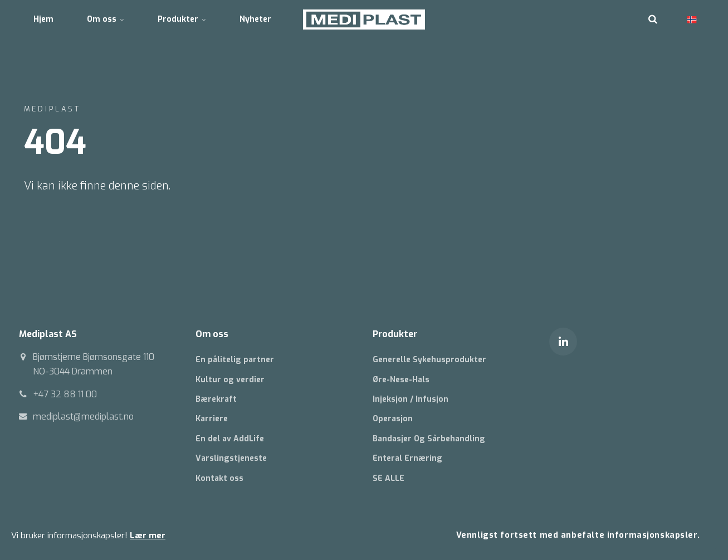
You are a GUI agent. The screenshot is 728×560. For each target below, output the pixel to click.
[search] (653, 20)
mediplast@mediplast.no (83, 417)
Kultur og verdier (230, 380)
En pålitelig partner (235, 360)
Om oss (106, 19)
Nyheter (255, 19)
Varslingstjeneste (231, 458)
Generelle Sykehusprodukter (429, 360)
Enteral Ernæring (407, 458)
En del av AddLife (230, 439)
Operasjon (393, 419)
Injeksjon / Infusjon (411, 399)
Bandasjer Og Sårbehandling (429, 439)
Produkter (182, 19)
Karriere (212, 419)
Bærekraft (216, 399)
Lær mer (148, 535)
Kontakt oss (219, 478)
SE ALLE (389, 478)
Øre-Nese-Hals (401, 380)
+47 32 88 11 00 (65, 394)
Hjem (43, 19)
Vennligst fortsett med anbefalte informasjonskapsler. (578, 535)
